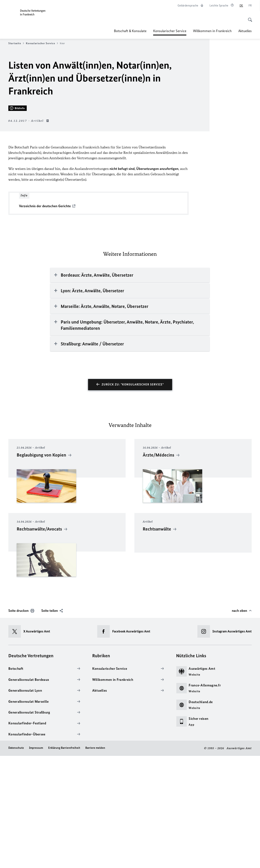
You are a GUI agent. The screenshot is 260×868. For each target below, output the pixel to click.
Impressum (36, 860)
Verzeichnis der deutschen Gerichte (45, 319)
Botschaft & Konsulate (130, 31)
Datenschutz (16, 860)
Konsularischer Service (170, 31)
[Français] (250, 6)
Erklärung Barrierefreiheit (64, 860)
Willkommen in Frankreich (212, 31)
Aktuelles (245, 31)
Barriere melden (95, 860)
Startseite (16, 43)
